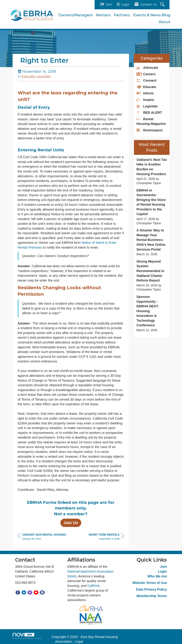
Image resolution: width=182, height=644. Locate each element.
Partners (122, 15)
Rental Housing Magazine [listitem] (151, 121)
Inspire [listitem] (145, 100)
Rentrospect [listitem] (150, 130)
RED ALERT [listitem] (149, 112)
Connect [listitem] (146, 80)
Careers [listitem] (146, 74)
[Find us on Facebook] (18, 592)
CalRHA (93, 586)
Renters (103, 15)
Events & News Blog (152, 15)
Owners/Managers (75, 15)
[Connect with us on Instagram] (30, 592)
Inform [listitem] (145, 93)
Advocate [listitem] (147, 67)
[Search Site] (163, 5)
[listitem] (152, 171)
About (164, 22)
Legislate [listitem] (147, 106)
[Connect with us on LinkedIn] (24, 592)
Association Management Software (28, 636)
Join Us (71, 523)
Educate (28, 76)
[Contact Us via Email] (42, 592)
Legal (79, 642)
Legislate (43, 76)
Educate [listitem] (146, 87)
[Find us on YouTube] (36, 592)
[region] (106, 537)
